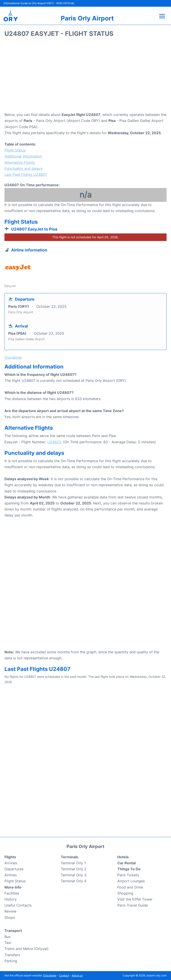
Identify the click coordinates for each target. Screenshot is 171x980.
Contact (64, 975)
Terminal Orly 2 (74, 869)
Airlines (11, 875)
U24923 (54, 442)
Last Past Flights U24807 (26, 174)
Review (10, 911)
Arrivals (11, 863)
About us (77, 975)
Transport (13, 931)
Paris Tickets (128, 875)
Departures (14, 869)
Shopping (125, 893)
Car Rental (126, 863)
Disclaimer (50, 975)
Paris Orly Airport (87, 18)
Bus (7, 937)
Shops (10, 917)
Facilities (12, 893)
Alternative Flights (20, 162)
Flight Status (15, 150)
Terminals (69, 857)
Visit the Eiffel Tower (135, 899)
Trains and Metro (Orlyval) (26, 949)
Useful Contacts (18, 905)
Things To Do (129, 869)
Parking (11, 961)
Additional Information (23, 156)
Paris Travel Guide (133, 905)
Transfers (12, 955)
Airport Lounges (131, 881)
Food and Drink (130, 887)
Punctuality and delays (23, 168)
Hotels (123, 857)
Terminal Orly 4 (74, 881)
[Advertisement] (85, 76)
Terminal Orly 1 (73, 863)
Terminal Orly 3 (74, 875)
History (11, 899)
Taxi (8, 943)
